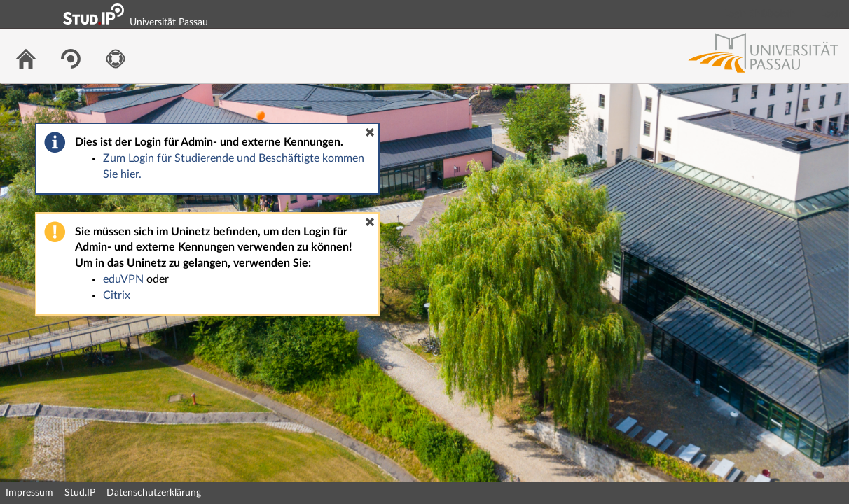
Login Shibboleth (760, 14)
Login (832, 14)
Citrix (117, 295)
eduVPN (123, 279)
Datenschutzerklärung (154, 493)
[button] (370, 132)
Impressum (29, 493)
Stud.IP (80, 493)
